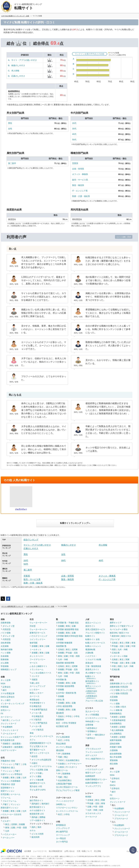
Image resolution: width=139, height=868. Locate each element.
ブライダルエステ (93, 749)
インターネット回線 (119, 656)
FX (2, 714)
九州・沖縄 (63, 659)
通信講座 (60, 750)
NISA (3, 683)
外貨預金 (5, 707)
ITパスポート (72, 767)
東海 (12, 778)
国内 (34, 827)
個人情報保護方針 (56, 851)
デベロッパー (9, 838)
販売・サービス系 (80, 180)
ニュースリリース (40, 851)
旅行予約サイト (37, 800)
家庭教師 (60, 720)
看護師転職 (90, 649)
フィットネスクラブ (65, 801)
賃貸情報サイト (8, 788)
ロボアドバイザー (9, 750)
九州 (24, 778)
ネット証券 (6, 680)
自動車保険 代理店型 (119, 687)
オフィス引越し (37, 773)
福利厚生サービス (37, 783)
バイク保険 (6, 633)
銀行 (5, 690)
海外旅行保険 (7, 649)
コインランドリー (37, 639)
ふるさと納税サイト (38, 666)
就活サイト (90, 626)
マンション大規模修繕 (11, 781)
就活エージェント (93, 623)
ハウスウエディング (94, 769)
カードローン (7, 717)
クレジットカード (9, 723)
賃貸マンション (8, 791)
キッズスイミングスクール (67, 811)
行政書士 (62, 764)
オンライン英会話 (64, 747)
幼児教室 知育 (62, 726)
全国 (101, 810)
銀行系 (6, 720)
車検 (32, 733)
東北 (7, 824)
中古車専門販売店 (39, 710)
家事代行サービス (37, 633)
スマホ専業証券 (8, 693)
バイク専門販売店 (39, 723)
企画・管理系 (78, 169)
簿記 (66, 757)
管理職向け (92, 731)
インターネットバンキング (12, 704)
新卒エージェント (93, 687)
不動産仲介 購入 (8, 768)
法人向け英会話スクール (67, 787)
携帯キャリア (116, 623)
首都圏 (6, 778)
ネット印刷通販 (92, 715)
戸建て (17, 764)
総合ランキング (31, 540)
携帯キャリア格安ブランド (122, 626)
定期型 (123, 717)
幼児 (60, 740)
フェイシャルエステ (94, 752)
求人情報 (15, 71)
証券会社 (7, 687)
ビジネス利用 (37, 834)
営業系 (75, 163)
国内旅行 (36, 804)
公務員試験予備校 (64, 784)
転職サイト (90, 636)
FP (59, 754)
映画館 (88, 797)
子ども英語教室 (63, 737)
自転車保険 (6, 643)
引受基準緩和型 (119, 720)
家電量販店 (61, 825)
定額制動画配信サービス (40, 743)
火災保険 (5, 646)
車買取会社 (35, 700)
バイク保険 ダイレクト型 (121, 690)
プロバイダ (115, 639)
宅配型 (35, 680)
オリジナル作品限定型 (41, 760)
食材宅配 (34, 643)
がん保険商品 (116, 734)
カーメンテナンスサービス (41, 736)
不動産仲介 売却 (8, 761)
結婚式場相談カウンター (96, 779)
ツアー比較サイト (37, 820)
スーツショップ (63, 835)
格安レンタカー (37, 693)
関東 (103, 800)
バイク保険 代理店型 (119, 693)
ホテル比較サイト (37, 810)
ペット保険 (6, 653)
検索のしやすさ (18, 65)
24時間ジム (61, 804)
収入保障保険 (118, 730)
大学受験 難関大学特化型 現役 (69, 636)
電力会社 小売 (36, 786)
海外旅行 (45, 804)
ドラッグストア (63, 828)
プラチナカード (121, 819)
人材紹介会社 (91, 692)
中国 (133, 646)
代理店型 (7, 629)
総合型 (35, 756)
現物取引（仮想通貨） (12, 744)
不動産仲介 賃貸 (8, 784)
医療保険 (5, 659)
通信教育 (60, 713)
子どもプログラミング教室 (68, 790)
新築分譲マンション (10, 808)
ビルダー (7, 821)
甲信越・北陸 (72, 653)
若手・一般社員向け (96, 735)
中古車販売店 (36, 706)
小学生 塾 (60, 700)
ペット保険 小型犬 (118, 707)
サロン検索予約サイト (95, 759)
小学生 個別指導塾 (64, 706)
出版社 (35, 763)
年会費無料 (8, 727)
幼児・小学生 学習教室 (66, 723)
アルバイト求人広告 (94, 701)
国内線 (35, 817)
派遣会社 (89, 663)
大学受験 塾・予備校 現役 (67, 623)
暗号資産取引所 (8, 740)
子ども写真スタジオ (38, 746)
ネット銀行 (6, 700)
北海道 (61, 649)
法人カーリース (92, 711)
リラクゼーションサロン (67, 808)
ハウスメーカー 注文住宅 (11, 814)
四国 (114, 649)
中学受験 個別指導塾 (65, 686)
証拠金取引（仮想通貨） (13, 747)
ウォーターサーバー (38, 623)
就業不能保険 (116, 740)
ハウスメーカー (10, 834)
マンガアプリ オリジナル (41, 766)
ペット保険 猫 (116, 710)
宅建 (60, 757)
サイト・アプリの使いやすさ (24, 60)
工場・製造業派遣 (93, 666)
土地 (24, 764)
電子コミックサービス (39, 753)
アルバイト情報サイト (95, 633)
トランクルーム (37, 669)
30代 (74, 129)
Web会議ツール (92, 721)
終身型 (115, 717)
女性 (10, 129)
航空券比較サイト (37, 807)
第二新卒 (12, 163)
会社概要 (28, 851)
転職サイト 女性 (93, 639)
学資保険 (5, 666)
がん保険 (5, 663)
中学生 (69, 716)
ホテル (33, 831)
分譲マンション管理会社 (12, 774)
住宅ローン (6, 710)
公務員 (61, 767)
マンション (8, 764)
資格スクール (62, 770)
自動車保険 (6, 623)
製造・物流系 (78, 185)
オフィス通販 (36, 776)
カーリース (35, 696)
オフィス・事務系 (80, 174)
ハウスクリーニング (38, 636)
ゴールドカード (10, 734)
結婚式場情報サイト (94, 783)
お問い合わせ (69, 851)
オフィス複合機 (37, 780)
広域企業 (116, 653)
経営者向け (92, 728)
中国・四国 (22, 828)
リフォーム (6, 798)
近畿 (18, 778)
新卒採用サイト (92, 682)
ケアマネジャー (75, 764)
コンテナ (36, 676)
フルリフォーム (10, 801)
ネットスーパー (37, 656)
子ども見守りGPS (38, 790)
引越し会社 (35, 683)
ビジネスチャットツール (96, 718)
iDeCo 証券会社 (8, 697)
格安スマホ (126, 636)
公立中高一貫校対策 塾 (66, 693)
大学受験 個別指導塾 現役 (67, 629)
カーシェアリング (37, 686)
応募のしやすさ (18, 76)
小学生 (77, 716)
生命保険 (5, 656)
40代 (74, 134)
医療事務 (66, 754)
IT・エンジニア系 (80, 191)
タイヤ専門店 (62, 842)
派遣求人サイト (92, 669)
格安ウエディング (93, 773)
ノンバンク (15, 720)
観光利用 (36, 837)
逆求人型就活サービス (95, 629)
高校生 (61, 716)
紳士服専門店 (62, 832)
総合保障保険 (116, 754)
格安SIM (115, 636)
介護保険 (114, 750)
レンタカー (35, 690)
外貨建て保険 (116, 747)
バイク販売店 (36, 720)
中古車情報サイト (37, 703)
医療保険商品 (116, 714)
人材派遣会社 (91, 697)
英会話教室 (61, 744)
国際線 (42, 817)
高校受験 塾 (61, 646)
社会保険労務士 (73, 760)
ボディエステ (91, 755)
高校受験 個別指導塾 (65, 663)
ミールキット (36, 649)
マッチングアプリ (93, 786)
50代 (74, 140)
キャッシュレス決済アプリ (12, 737)
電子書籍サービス (37, 750)
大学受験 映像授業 (64, 643)
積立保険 (114, 764)
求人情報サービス (93, 673)
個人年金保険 (116, 757)
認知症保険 (115, 744)
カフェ (33, 740)
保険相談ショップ (9, 669)
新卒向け (91, 738)
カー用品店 (61, 838)
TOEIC (61, 760)
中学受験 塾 (61, 680)
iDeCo (113, 785)
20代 (74, 123)
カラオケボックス (93, 813)
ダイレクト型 (9, 626)
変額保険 (114, 760)
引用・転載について (84, 851)
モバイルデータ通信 (119, 629)
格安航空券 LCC (37, 814)
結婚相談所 (90, 776)
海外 (39, 827)
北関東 (14, 824)
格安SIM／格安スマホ (119, 633)
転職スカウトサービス (95, 643)
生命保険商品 (116, 723)
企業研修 (89, 725)
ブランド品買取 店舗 (39, 770)
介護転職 (89, 653)
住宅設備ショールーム (11, 794)
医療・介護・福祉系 (81, 196)
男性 (10, 123)
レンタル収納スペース (41, 673)
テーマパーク (91, 817)
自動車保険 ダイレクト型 (121, 683)
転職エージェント (93, 646)
